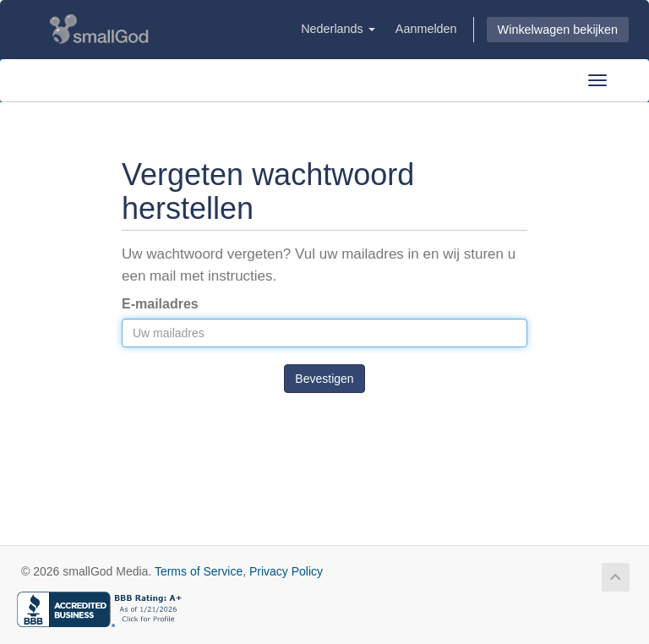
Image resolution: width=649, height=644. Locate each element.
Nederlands (338, 29)
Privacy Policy (286, 571)
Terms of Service (199, 571)
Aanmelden (426, 29)
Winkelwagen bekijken (558, 30)
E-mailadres (160, 304)
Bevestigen (324, 379)
